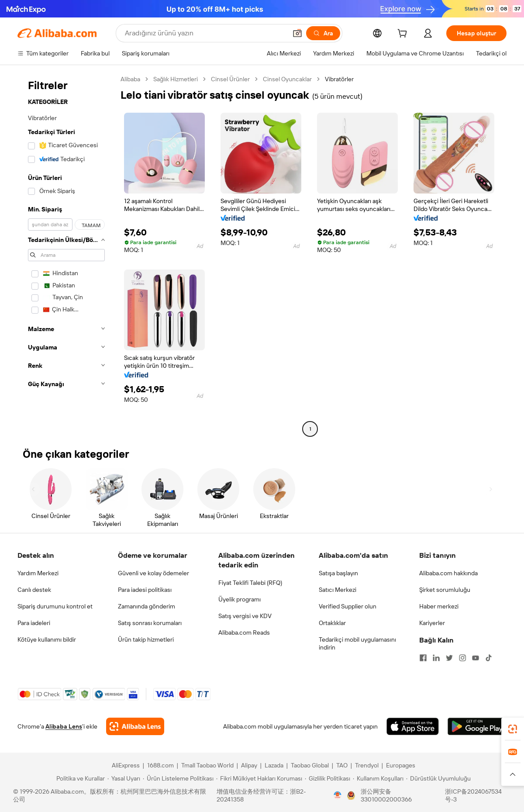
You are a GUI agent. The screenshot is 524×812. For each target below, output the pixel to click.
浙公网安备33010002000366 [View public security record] (386, 795)
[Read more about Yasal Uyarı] (124, 778)
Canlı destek (34, 590)
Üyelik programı (240, 599)
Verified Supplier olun (348, 606)
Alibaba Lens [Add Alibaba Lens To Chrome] (64, 726)
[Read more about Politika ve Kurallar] (79, 778)
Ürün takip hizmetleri (146, 639)
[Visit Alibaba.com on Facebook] (423, 658)
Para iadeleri (34, 623)
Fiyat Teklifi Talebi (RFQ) (250, 583)
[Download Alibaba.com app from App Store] (413, 726)
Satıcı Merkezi (338, 590)
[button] (297, 33)
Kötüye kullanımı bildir (47, 639)
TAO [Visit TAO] (342, 765)
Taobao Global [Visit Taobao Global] (310, 765)
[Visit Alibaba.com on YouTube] (476, 658)
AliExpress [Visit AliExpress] (126, 765)
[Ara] (323, 33)
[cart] (404, 35)
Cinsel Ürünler (230, 79)
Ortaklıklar (332, 623)
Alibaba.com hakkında (448, 573)
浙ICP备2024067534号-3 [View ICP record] (473, 795)
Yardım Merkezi (38, 573)
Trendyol (367, 765)
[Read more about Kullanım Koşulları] (378, 778)
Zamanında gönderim (147, 606)
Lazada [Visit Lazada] (274, 765)
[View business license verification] (338, 795)
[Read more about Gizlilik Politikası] (327, 778)
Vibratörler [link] (339, 79)
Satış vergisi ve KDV (245, 616)
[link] (513, 729)
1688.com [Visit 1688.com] (160, 765)
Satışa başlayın (338, 573)
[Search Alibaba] (205, 33)
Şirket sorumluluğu (445, 590)
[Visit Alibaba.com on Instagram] (462, 658)
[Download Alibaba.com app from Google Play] (477, 726)
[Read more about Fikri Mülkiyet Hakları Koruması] (259, 778)
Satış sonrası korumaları (150, 623)
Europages (401, 765)
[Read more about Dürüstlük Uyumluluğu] (438, 778)
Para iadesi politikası (145, 590)
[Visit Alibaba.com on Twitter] (449, 658)
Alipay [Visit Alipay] (249, 765)
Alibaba (130, 79)
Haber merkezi (439, 606)
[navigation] (66, 255)
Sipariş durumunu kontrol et (55, 606)
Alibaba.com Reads (244, 632)
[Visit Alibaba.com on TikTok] (489, 658)
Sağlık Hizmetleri (176, 79)
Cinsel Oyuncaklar (287, 79)
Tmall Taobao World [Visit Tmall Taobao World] (207, 765)
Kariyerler (432, 623)
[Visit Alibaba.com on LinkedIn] (436, 658)
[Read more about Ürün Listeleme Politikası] (178, 778)
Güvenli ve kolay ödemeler (153, 573)
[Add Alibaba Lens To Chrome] (135, 726)
